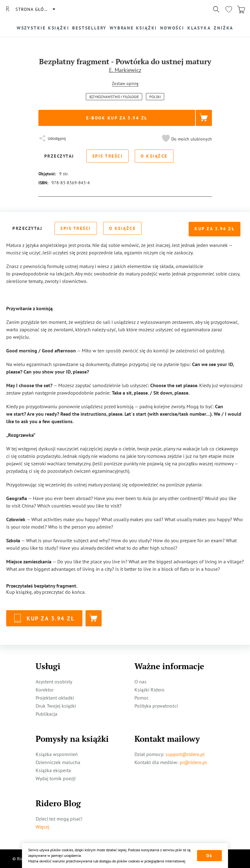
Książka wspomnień (57, 754)
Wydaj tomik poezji (56, 778)
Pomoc (142, 698)
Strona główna (35, 9)
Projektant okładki (55, 698)
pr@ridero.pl (193, 762)
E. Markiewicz (125, 70)
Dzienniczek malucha (58, 762)
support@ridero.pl (185, 754)
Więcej (42, 827)
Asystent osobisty (54, 682)
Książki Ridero (149, 690)
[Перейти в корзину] (241, 9)
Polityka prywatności (156, 706)
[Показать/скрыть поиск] (216, 9)
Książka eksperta (53, 770)
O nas (140, 682)
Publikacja (46, 714)
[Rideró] (8, 9)
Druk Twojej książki (56, 706)
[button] (186, 139)
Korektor (45, 690)
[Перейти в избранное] (229, 9)
